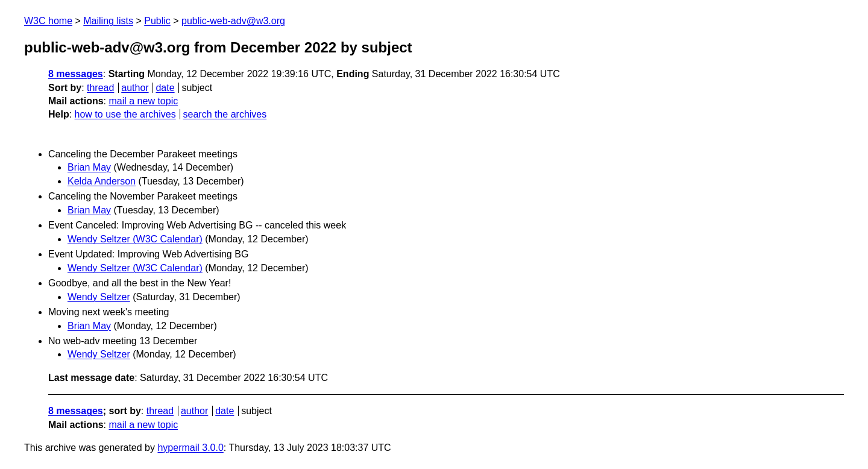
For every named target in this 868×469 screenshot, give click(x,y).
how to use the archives (125, 114)
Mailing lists (108, 21)
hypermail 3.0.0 (190, 448)
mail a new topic (143, 101)
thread (100, 88)
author (135, 88)
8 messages (76, 74)
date (165, 88)
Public (157, 21)
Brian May (89, 167)
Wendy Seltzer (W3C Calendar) (135, 239)
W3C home (48, 21)
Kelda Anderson (102, 181)
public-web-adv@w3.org (233, 21)
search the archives (225, 114)
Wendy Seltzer (99, 297)
